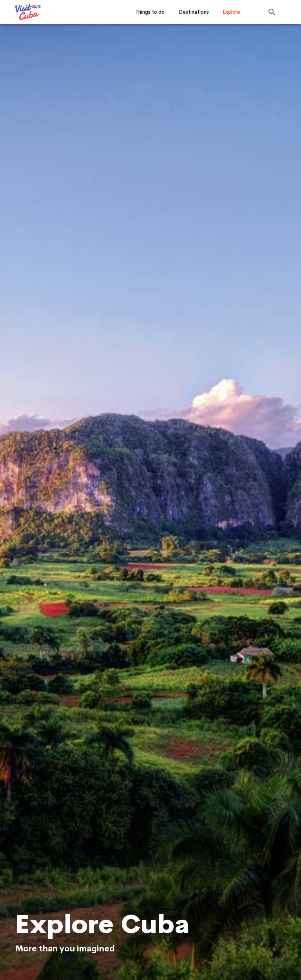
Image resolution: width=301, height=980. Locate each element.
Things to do (150, 12)
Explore (231, 12)
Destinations (194, 12)
